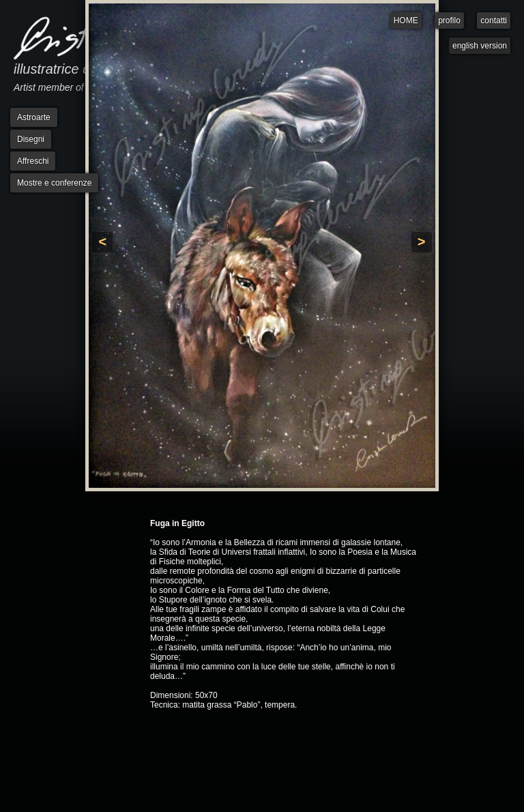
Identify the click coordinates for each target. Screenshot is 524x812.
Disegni (31, 139)
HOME (406, 20)
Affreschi (33, 161)
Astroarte (34, 117)
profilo (449, 20)
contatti (494, 20)
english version (480, 46)
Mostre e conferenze (54, 183)
